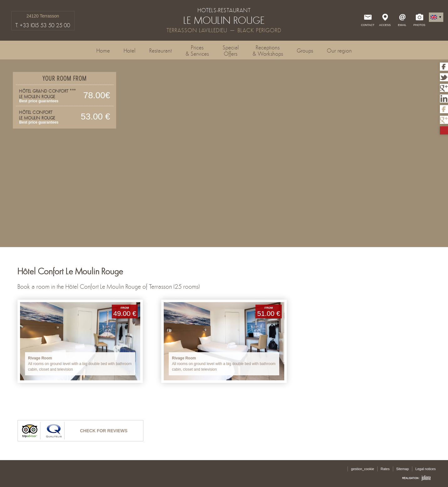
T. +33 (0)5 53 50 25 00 (43, 25)
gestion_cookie (362, 469)
